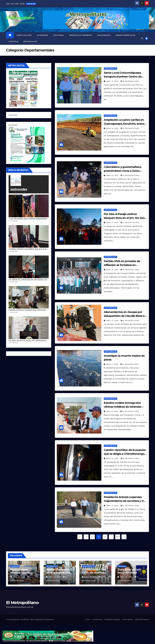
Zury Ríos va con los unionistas (129, 571)
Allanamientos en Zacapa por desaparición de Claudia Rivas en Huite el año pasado (125, 316)
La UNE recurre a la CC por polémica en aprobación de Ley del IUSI (41, 340)
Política (13, 42)
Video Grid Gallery (142, 619)
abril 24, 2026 (19, 577)
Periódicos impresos (81, 35)
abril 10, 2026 (113, 458)
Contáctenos (97, 619)
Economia (43, 35)
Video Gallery (24, 35)
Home (88, 619)
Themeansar (49, 619)
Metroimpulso (52, 566)
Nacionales (104, 35)
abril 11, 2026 (112, 364)
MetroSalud (30, 42)
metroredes (19, 189)
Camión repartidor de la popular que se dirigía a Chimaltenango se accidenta (125, 454)
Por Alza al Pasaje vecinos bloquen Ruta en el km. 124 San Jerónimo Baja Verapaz (124, 218)
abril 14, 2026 (113, 81)
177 (118, 537)
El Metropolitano (20, 18)
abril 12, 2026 (113, 321)
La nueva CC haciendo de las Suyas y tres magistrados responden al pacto (45, 279)
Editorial (59, 35)
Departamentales (125, 35)
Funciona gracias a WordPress (18, 619)
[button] (142, 38)
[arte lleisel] (27, 145)
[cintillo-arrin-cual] (48, 636)
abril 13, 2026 (113, 223)
